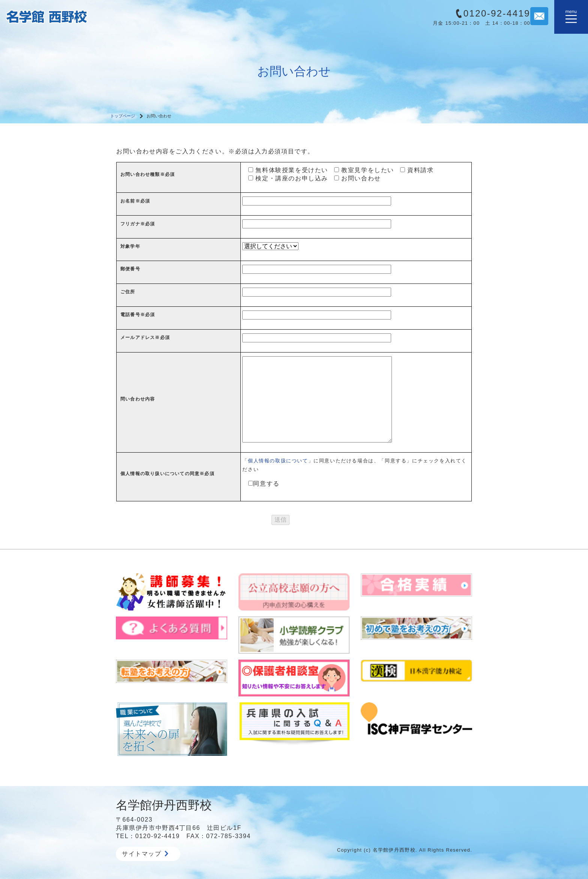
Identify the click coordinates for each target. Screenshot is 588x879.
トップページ (123, 116)
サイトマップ (145, 854)
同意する (261, 484)
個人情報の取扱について (278, 461)
